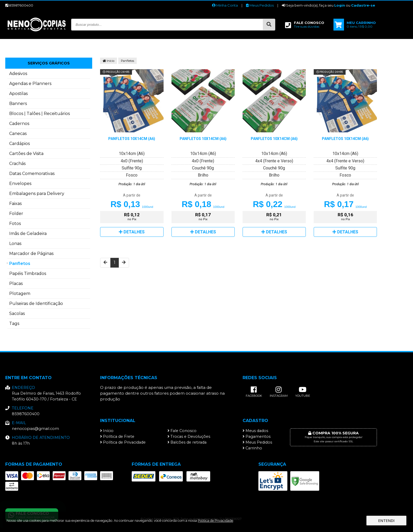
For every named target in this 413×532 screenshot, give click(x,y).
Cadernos (19, 124)
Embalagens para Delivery (37, 194)
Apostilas (18, 94)
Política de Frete (117, 436)
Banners (18, 104)
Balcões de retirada (187, 442)
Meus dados (255, 431)
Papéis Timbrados (28, 273)
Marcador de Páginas (31, 254)
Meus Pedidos (260, 5)
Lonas (15, 244)
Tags (14, 323)
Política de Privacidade (123, 442)
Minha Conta (225, 5)
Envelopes (20, 184)
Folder (16, 214)
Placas (16, 283)
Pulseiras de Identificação (36, 303)
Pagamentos (257, 436)
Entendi (386, 521)
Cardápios (19, 144)
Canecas (18, 134)
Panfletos (20, 264)
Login (340, 5)
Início (109, 61)
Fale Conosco (182, 431)
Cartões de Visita (26, 154)
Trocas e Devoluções (189, 436)
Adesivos (18, 74)
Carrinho (252, 448)
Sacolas (17, 313)
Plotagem (20, 293)
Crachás (17, 164)
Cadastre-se (363, 5)
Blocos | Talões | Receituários (40, 114)
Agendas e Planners (30, 84)
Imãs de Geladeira (28, 234)
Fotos (15, 224)
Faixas (15, 204)
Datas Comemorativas (32, 174)
